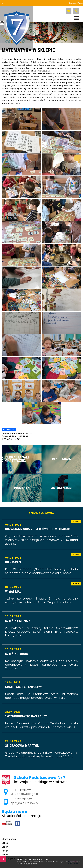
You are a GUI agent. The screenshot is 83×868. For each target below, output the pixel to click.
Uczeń (5, 847)
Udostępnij (9, 430)
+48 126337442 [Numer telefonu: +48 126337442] (21, 799)
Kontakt (5, 855)
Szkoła (5, 843)
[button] (2, 3)
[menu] (76, 18)
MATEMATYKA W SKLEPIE (28, 50)
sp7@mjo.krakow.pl (69, 11)
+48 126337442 (76, 11)
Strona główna (41, 513)
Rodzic (5, 851)
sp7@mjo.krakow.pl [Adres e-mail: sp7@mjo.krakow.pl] (25, 803)
